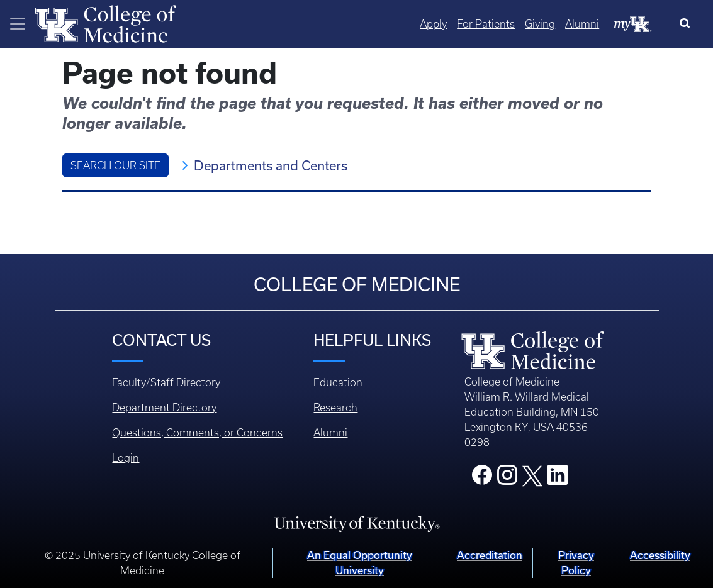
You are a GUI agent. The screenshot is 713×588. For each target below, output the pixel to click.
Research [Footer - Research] (335, 408)
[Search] (688, 24)
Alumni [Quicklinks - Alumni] (582, 24)
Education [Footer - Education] (338, 382)
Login (126, 458)
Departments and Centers (271, 165)
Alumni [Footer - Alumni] (330, 433)
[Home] (106, 23)
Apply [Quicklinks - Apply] (433, 24)
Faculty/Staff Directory (166, 382)
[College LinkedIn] (558, 479)
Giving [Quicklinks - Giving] (540, 24)
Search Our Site (115, 165)
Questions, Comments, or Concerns (197, 433)
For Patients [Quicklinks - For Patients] (486, 24)
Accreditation (490, 555)
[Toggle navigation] (18, 24)
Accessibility (660, 555)
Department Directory (164, 408)
